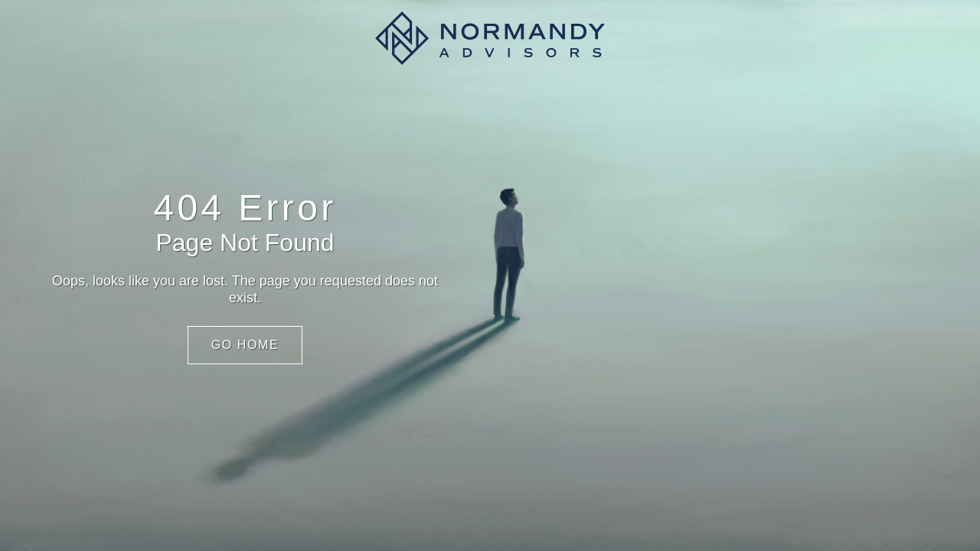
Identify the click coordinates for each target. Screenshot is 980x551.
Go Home (245, 345)
